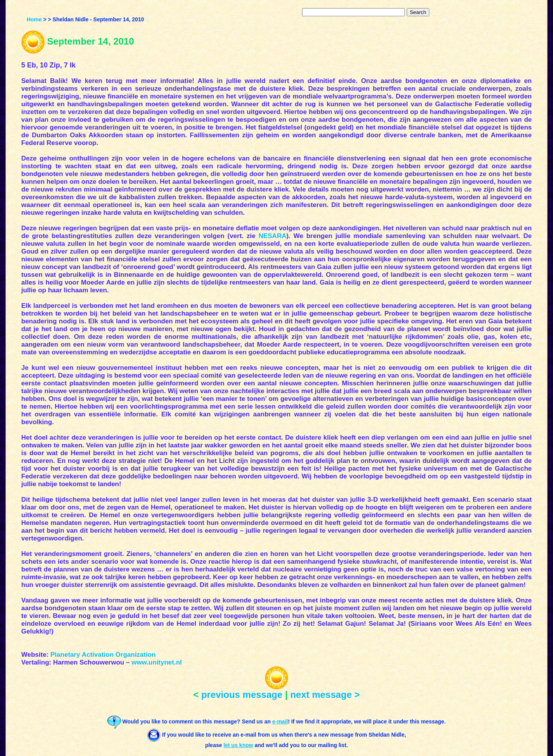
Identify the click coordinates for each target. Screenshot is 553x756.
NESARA (273, 236)
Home (34, 19)
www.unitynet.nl (157, 662)
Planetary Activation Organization (103, 655)
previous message (242, 695)
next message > (325, 695)
